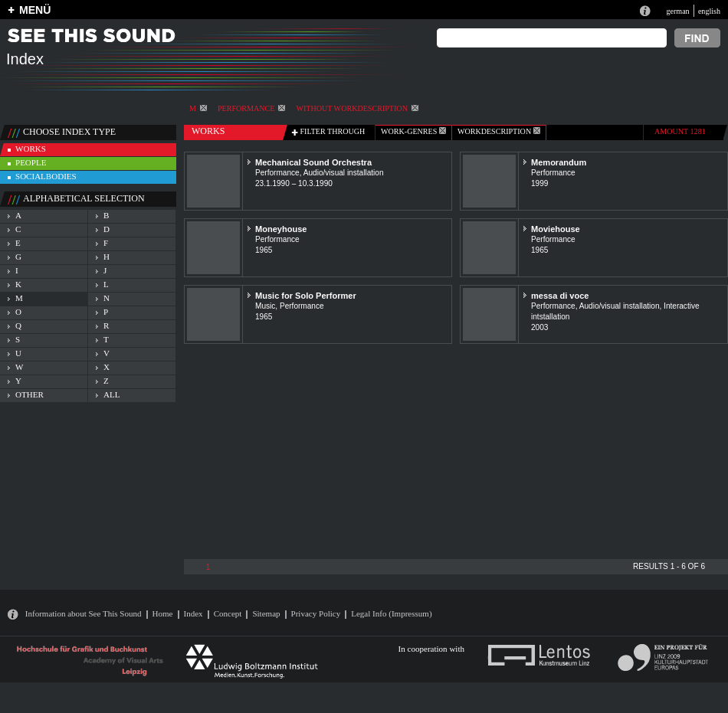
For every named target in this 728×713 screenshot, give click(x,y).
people (31, 162)
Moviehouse (556, 229)
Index (193, 613)
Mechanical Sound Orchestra (313, 162)
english (709, 11)
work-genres (413, 131)
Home (163, 613)
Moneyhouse (281, 229)
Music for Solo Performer (306, 296)
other (30, 394)
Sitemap (266, 613)
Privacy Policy (316, 613)
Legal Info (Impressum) (391, 613)
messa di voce (560, 296)
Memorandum (559, 162)
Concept (228, 613)
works (31, 149)
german (677, 11)
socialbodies (46, 176)
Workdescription (499, 131)
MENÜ (35, 10)
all (111, 394)
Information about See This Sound (84, 613)
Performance (251, 108)
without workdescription (357, 108)
